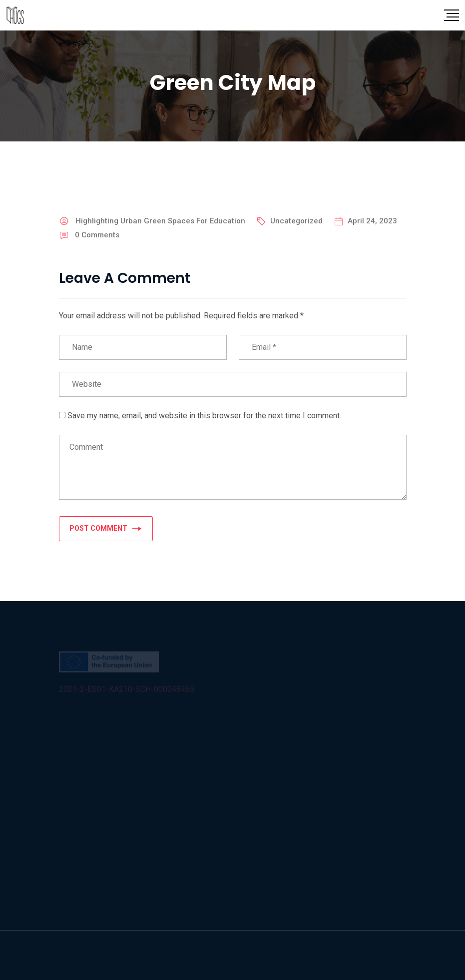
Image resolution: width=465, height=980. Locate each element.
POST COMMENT (106, 528)
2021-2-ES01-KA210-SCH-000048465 (127, 690)
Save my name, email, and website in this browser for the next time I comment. (204, 416)
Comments (97, 235)
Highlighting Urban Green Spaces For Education (160, 221)
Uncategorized (296, 221)
